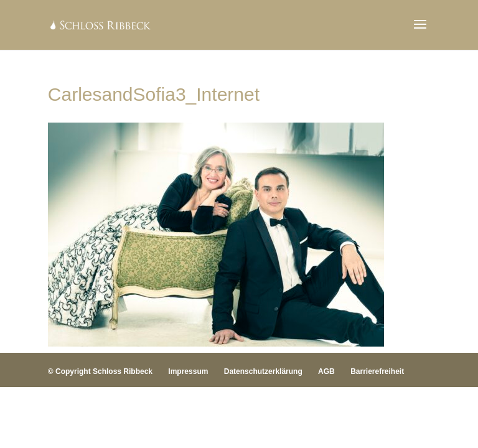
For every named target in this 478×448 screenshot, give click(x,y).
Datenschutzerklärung (263, 371)
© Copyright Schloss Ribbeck (100, 371)
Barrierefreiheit (377, 371)
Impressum (188, 371)
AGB (326, 371)
